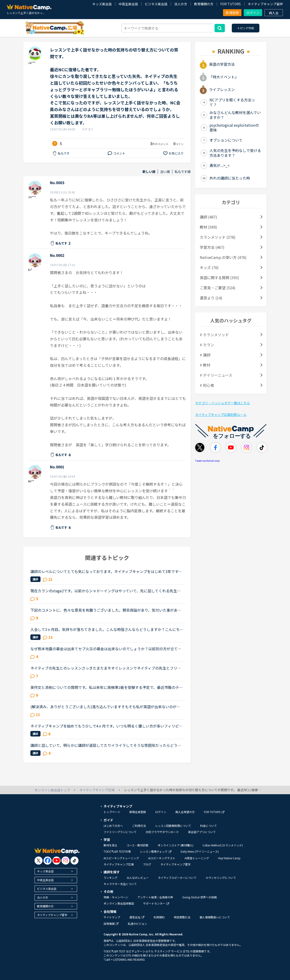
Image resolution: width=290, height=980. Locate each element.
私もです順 (183, 172)
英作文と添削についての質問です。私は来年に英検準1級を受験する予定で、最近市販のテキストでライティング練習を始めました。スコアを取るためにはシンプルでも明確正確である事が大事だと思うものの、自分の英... (107, 687)
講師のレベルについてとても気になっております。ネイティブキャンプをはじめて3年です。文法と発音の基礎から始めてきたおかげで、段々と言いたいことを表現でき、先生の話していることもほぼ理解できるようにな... (106, 571)
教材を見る (110, 845)
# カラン (207, 345)
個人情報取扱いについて (215, 917)
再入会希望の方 (185, 812)
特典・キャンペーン (116, 897)
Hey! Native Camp (229, 858)
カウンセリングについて (221, 878)
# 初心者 (207, 385)
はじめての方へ (113, 826)
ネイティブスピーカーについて (177, 878)
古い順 (165, 172)
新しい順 (149, 172)
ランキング (110, 878)
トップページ (112, 812)
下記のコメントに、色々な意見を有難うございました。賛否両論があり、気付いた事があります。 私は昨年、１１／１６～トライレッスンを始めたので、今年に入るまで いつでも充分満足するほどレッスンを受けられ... (107, 610)
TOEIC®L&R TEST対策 (117, 851)
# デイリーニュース (216, 375)
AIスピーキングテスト (162, 858)
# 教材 (205, 365)
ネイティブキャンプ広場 (119, 864)
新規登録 (232, 13)
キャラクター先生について (120, 884)
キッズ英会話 (102, 4)
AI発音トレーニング (197, 858)
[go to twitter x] (39, 861)
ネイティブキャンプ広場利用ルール (221, 415)
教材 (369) (208, 227)
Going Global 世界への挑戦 (200, 897)
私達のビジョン (137, 924)
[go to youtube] (57, 861)
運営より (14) (211, 298)
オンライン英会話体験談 (119, 903)
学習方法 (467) (212, 247)
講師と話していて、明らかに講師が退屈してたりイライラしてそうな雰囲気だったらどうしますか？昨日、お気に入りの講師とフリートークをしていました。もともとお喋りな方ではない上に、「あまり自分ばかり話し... (106, 745)
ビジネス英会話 (156, 4)
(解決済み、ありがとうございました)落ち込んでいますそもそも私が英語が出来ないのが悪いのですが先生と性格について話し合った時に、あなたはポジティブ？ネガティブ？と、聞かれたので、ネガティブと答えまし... (106, 707)
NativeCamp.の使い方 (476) (223, 257)
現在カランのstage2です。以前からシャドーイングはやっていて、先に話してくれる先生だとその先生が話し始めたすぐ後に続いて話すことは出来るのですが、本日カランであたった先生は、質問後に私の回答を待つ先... (106, 591)
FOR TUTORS (231, 4)
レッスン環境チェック (156, 851)
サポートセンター (156, 903)
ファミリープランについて (120, 832)
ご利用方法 (139, 826)
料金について (209, 826)
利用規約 (159, 917)
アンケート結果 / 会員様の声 (155, 897)
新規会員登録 (138, 812)
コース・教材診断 (138, 845)
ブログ (147, 864)
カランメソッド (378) (218, 237)
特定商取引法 (182, 917)
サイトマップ (112, 917)
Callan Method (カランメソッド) (223, 845)
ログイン (253, 13)
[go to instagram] (65, 861)
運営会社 (137, 917)
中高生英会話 (128, 4)
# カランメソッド (214, 335)
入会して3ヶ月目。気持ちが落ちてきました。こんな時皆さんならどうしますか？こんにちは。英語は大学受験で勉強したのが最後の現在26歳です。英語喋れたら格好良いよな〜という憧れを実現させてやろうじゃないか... (106, 629)
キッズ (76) (209, 267)
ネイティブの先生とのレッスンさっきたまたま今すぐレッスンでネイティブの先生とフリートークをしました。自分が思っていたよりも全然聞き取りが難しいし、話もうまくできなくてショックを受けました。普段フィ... (106, 668)
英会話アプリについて (202, 832)
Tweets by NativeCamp (207, 461)
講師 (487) (208, 217)
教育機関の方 (204, 4)
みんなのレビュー (138, 878)
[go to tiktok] (74, 861)
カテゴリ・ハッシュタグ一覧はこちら (223, 403)
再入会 (274, 13)
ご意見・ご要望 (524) (218, 288)
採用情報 (111, 924)
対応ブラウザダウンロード (162, 832)
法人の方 (181, 4)
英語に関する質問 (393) (219, 278)
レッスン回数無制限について (173, 826)
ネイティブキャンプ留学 (265, 4)
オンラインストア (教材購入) (175, 845)
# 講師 (205, 355)
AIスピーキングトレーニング (121, 858)
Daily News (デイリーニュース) (200, 851)
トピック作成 (246, 28)
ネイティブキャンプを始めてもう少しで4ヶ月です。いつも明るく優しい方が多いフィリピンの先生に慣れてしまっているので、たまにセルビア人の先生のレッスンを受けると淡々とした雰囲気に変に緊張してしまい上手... (106, 726)
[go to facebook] (48, 861)
